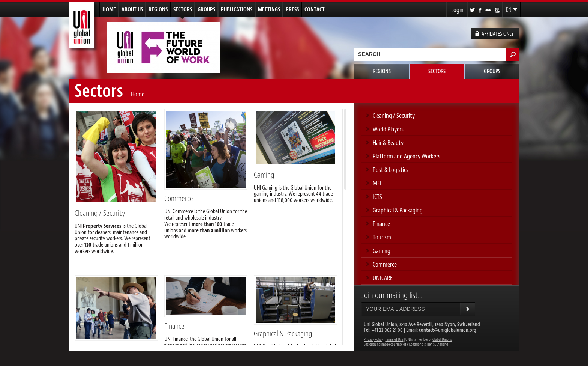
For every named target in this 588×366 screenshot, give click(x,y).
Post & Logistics (391, 170)
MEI (377, 183)
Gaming (264, 175)
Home (109, 10)
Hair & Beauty (388, 143)
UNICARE (383, 278)
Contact (315, 10)
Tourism (382, 237)
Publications (237, 10)
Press (292, 10)
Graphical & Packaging (283, 334)
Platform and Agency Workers (406, 156)
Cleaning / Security (100, 213)
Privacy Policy (373, 340)
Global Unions (442, 340)
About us (132, 10)
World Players (388, 129)
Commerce (179, 199)
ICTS (377, 197)
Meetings (269, 10)
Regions (158, 10)
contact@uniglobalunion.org (448, 330)
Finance (174, 326)
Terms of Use (394, 340)
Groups (206, 10)
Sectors (183, 10)
